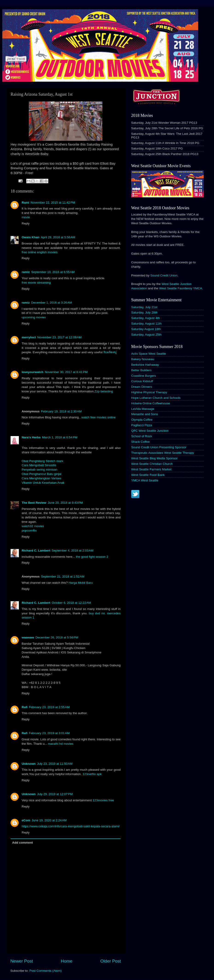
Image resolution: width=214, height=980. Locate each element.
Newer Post (22, 961)
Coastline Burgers (143, 376)
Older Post (111, 961)
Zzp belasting (104, 391)
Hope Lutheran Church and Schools (156, 398)
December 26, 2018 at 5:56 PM (57, 637)
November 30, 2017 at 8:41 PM (66, 372)
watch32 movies (33, 526)
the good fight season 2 (92, 557)
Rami (25, 203)
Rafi (25, 707)
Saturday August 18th (146, 329)
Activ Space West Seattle (149, 354)
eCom (26, 820)
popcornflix (29, 530)
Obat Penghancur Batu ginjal (42, 474)
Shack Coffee (140, 442)
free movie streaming (36, 283)
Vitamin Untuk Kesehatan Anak (43, 483)
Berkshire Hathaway (145, 365)
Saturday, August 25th (146, 335)
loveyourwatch (33, 372)
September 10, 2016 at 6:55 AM (53, 272)
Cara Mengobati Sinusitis (39, 465)
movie (26, 217)
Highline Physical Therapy (149, 392)
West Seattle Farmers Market (151, 469)
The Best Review (34, 503)
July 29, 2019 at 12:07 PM (55, 794)
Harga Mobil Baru (81, 583)
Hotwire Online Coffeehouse (151, 403)
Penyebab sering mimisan (39, 470)
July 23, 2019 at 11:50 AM (55, 764)
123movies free (103, 800)
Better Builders (141, 370)
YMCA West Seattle (145, 480)
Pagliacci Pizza (142, 425)
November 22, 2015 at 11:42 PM (53, 203)
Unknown (29, 764)
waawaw (28, 637)
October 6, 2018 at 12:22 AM (71, 603)
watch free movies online (99, 417)
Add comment (23, 843)
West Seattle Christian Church (152, 464)
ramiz (26, 272)
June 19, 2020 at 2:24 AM (49, 820)
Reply (26, 223)
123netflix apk (92, 774)
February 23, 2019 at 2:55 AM (49, 707)
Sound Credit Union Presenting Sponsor (159, 447)
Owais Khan (30, 237)
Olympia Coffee (142, 420)
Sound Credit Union (164, 275)
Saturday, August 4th (145, 318)
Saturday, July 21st (144, 307)
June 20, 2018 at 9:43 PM (65, 503)
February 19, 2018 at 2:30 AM (61, 411)
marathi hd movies (61, 744)
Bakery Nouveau (143, 359)
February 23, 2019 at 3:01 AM (49, 733)
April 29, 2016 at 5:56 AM (58, 237)
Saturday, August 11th (146, 323)
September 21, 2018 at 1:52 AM (63, 576)
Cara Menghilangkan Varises (41, 478)
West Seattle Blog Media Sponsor (154, 458)
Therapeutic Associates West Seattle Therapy (163, 453)
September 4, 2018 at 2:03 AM (73, 550)
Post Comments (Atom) (46, 971)
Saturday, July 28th (144, 312)
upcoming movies (34, 317)
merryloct (29, 337)
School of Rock (142, 436)
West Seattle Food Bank (148, 475)
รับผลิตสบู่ (110, 352)
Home (67, 961)
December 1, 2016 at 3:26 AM (51, 303)
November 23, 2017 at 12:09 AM (59, 337)
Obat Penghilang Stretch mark (42, 461)
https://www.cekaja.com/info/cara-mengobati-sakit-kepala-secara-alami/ (71, 826)
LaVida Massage (143, 409)
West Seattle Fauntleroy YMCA (181, 288)
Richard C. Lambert (36, 550)
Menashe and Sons (145, 414)
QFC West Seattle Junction (150, 431)
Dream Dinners (142, 387)
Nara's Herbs (31, 437)
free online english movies (40, 252)
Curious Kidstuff (142, 381)
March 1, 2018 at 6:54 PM (60, 437)
